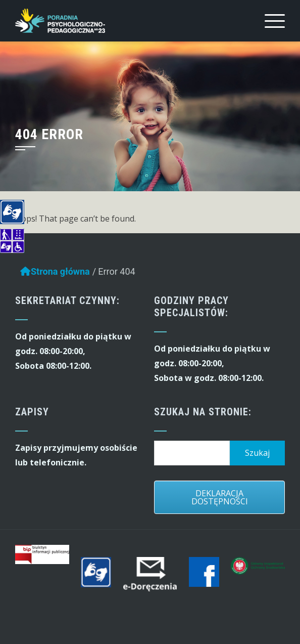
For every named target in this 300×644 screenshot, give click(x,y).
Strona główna (55, 274)
